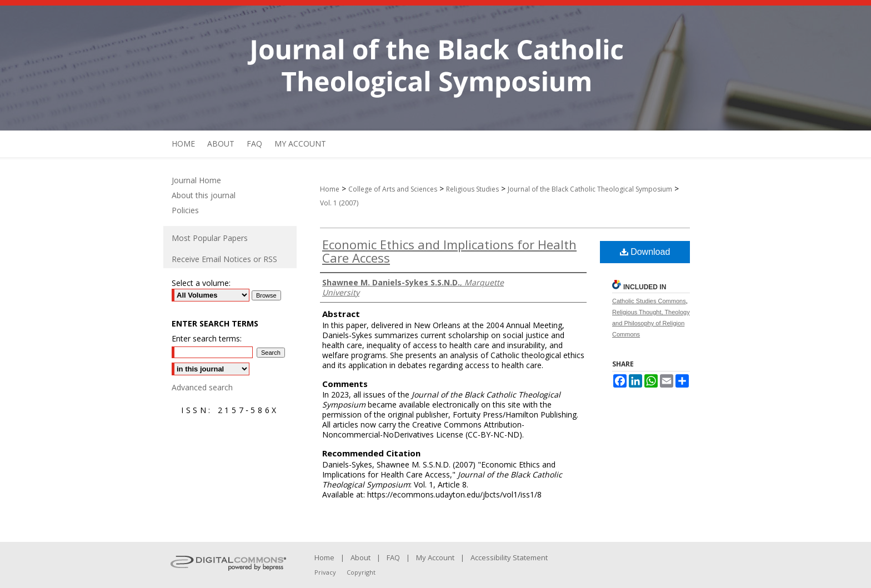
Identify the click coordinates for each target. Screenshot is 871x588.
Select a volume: (201, 283)
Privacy (325, 572)
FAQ (393, 557)
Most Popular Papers (210, 238)
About (361, 557)
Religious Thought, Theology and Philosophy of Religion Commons (651, 323)
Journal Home (196, 180)
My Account (435, 557)
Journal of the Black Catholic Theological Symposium (590, 189)
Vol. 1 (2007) (339, 203)
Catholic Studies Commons (649, 301)
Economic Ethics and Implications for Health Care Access (449, 251)
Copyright (361, 572)
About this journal (204, 195)
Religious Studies (472, 189)
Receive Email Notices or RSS (224, 259)
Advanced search (202, 387)
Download (645, 252)
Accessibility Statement (509, 557)
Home (330, 189)
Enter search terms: (207, 338)
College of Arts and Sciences (393, 189)
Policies (185, 210)
